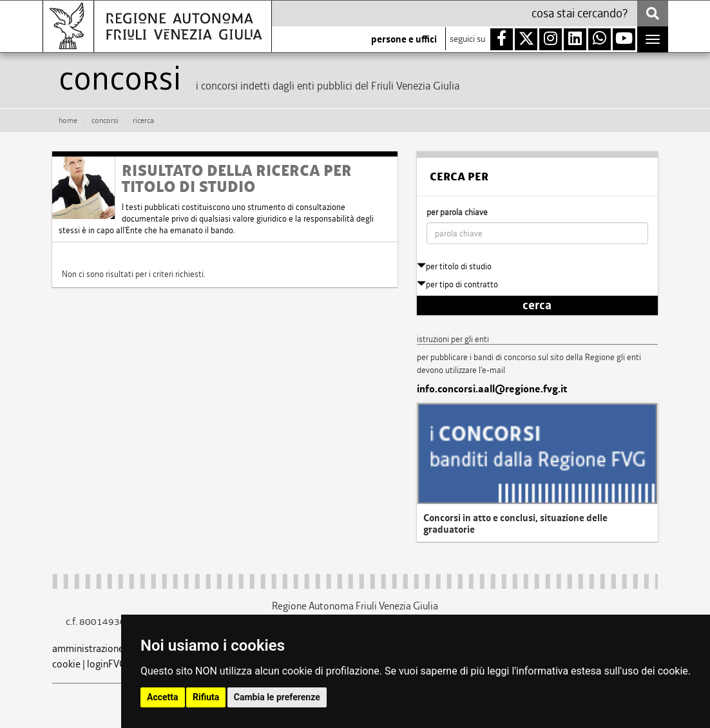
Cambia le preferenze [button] (277, 697)
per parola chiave (457, 212)
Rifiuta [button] (206, 697)
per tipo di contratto (457, 284)
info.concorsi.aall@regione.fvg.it (492, 389)
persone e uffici (404, 39)
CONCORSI (105, 120)
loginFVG (107, 664)
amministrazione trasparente (114, 648)
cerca (537, 305)
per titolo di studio (454, 266)
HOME (68, 120)
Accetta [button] (163, 697)
